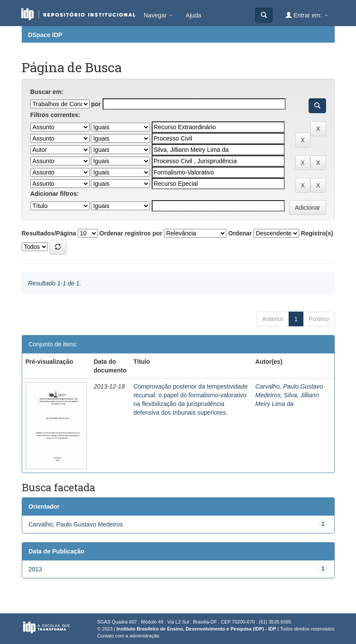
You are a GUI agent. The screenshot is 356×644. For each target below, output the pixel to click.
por (96, 104)
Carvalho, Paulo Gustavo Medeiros (76, 524)
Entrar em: (307, 15)
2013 (35, 569)
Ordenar (240, 233)
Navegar (158, 15)
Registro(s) (317, 233)
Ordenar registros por (131, 233)
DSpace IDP (45, 35)
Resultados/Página (49, 233)
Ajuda (193, 15)
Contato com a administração (128, 636)
